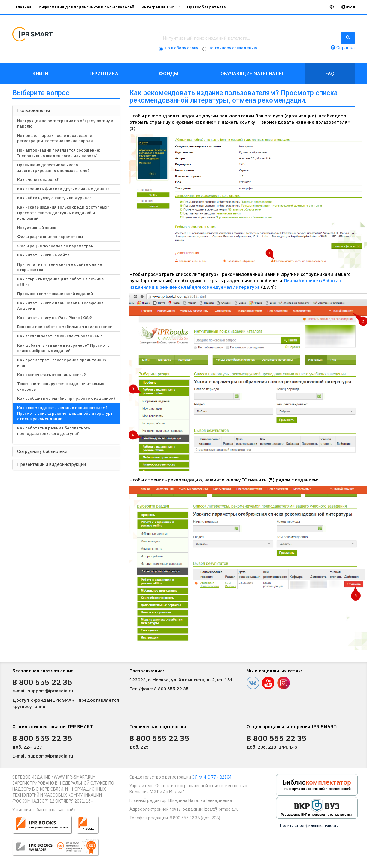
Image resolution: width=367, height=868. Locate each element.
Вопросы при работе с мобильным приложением (65, 327)
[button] (60, 838)
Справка (343, 48)
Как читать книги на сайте (43, 255)
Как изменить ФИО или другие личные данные (63, 189)
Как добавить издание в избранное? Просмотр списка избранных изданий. (63, 348)
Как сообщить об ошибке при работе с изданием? (66, 398)
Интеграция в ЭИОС (161, 7)
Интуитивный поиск (37, 228)
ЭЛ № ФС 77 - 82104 (212, 777)
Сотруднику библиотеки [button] (42, 451)
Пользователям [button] (33, 110)
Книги (40, 74)
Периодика (103, 74)
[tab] (66, 111)
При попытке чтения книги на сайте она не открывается (60, 267)
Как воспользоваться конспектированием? (59, 336)
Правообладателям (207, 7)
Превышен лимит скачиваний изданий (55, 294)
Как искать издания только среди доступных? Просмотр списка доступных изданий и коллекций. (63, 213)
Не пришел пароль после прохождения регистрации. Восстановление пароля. (56, 138)
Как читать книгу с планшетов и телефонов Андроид (60, 306)
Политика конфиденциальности (309, 826)
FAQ (330, 74)
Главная (24, 7)
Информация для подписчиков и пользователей (86, 7)
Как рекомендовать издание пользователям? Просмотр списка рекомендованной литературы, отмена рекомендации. (66, 413)
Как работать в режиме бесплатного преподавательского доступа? (54, 431)
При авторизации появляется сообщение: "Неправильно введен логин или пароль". (59, 153)
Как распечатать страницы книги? (52, 375)
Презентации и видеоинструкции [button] (52, 464)
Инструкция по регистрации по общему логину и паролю (65, 124)
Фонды (169, 74)
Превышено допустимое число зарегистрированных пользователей (53, 168)
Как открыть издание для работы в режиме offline (61, 282)
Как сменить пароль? (38, 180)
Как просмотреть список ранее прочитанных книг (62, 363)
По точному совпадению (233, 48)
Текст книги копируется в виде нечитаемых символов (61, 387)
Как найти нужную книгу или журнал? (54, 198)
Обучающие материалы (252, 74)
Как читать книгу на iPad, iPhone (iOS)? (55, 318)
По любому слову (182, 48)
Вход (348, 7)
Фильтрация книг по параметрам (50, 237)
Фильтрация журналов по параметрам (55, 246)
